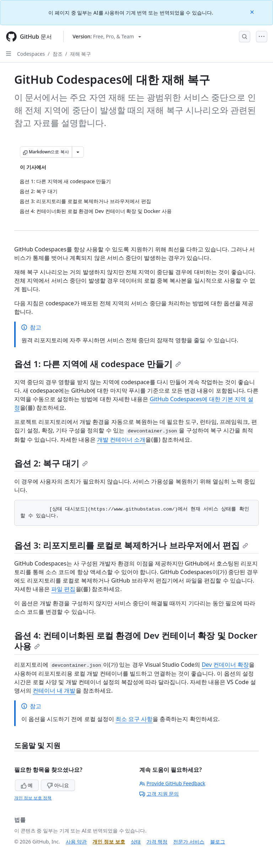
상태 (136, 842)
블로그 (218, 842)
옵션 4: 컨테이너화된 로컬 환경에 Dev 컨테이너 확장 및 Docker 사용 (136, 641)
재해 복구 (81, 54)
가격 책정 (157, 842)
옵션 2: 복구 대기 (51, 463)
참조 (58, 54)
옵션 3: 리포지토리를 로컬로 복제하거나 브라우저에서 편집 (131, 545)
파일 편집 (63, 589)
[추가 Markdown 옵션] (78, 152)
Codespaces (31, 54)
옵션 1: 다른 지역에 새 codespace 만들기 (98, 364)
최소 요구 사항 (134, 719)
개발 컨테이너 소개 (121, 440)
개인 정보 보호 (109, 842)
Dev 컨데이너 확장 (225, 665)
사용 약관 (76, 842)
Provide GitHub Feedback (172, 783)
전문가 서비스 (189, 842)
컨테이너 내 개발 (54, 690)
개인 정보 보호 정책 (33, 798)
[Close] (253, 12)
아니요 (58, 785)
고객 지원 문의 (159, 794)
